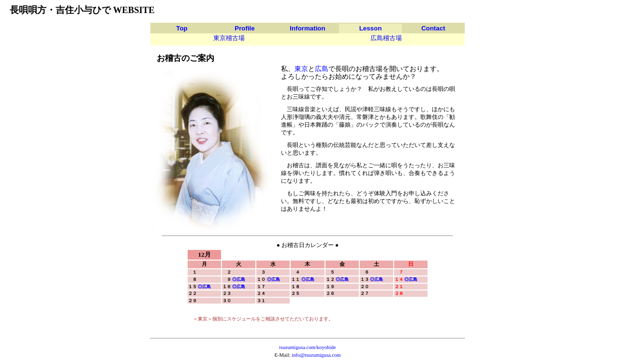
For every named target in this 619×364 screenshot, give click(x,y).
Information (307, 28)
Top (182, 28)
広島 (322, 69)
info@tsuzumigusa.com (316, 355)
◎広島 (239, 279)
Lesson (371, 28)
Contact (433, 28)
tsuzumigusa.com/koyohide (308, 347)
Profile (244, 28)
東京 (301, 69)
